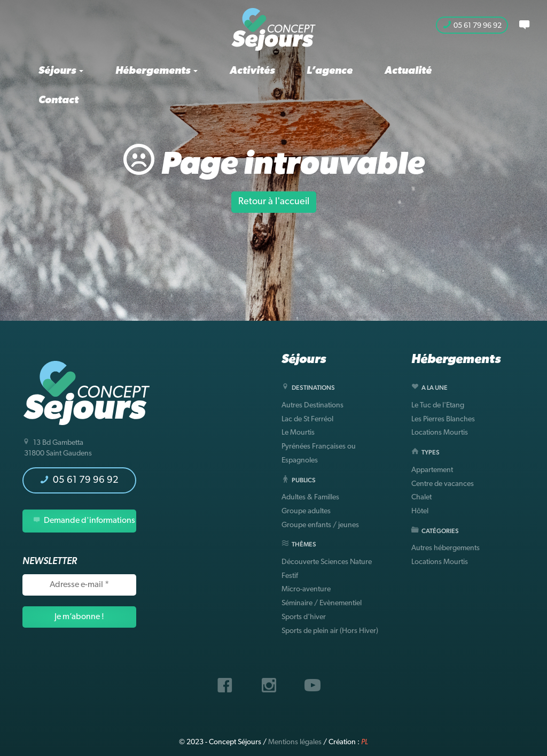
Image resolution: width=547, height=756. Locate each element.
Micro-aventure (306, 589)
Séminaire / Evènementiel (322, 603)
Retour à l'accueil (274, 202)
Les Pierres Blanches (443, 419)
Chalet (421, 497)
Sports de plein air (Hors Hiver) (330, 631)
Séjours (61, 71)
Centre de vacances (443, 484)
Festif (290, 576)
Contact (58, 101)
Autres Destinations (312, 406)
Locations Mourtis (440, 433)
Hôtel (420, 511)
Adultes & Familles (310, 497)
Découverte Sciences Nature (327, 562)
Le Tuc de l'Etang (438, 406)
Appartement (432, 470)
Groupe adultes (306, 511)
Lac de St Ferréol (307, 419)
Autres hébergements (446, 548)
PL (365, 742)
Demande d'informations (84, 520)
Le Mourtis (298, 433)
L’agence (330, 71)
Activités (252, 71)
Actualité (408, 71)
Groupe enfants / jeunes (320, 525)
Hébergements (157, 71)
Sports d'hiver (304, 617)
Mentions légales (295, 742)
